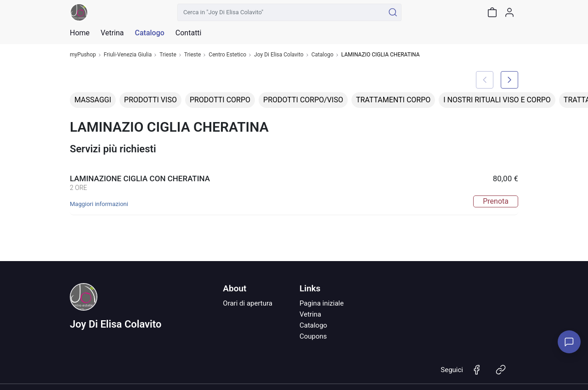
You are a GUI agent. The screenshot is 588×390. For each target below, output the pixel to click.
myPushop (83, 55)
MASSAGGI (93, 100)
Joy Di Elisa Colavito (279, 55)
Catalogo (149, 33)
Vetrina (310, 314)
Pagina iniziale (322, 303)
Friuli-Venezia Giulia (128, 55)
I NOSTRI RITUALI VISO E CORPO (497, 100)
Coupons (313, 336)
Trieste (168, 55)
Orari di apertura (248, 303)
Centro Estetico (227, 55)
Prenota (496, 201)
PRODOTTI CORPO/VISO (303, 100)
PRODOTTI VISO (150, 100)
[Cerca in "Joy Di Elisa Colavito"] (281, 12)
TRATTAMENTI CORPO (393, 100)
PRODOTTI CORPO (220, 100)
